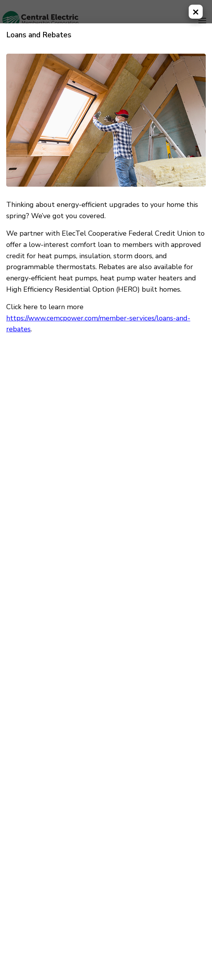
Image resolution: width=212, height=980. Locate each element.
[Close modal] (196, 12)
